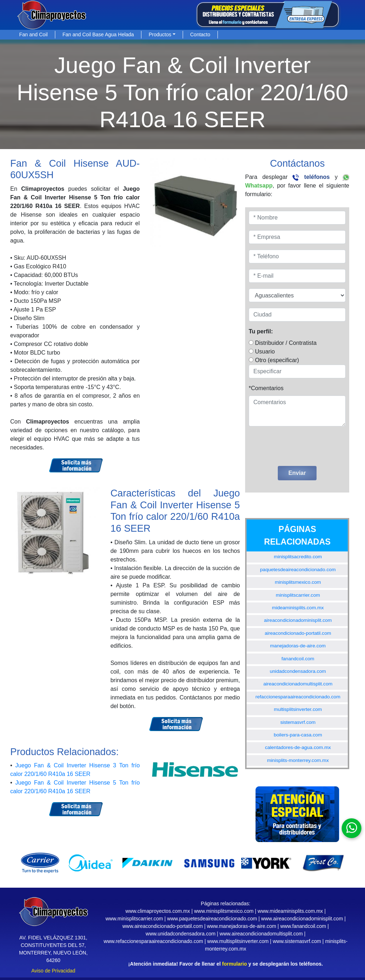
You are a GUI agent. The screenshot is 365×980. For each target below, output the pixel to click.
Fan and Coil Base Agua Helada (98, 34)
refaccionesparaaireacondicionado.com (298, 697)
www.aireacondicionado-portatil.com (163, 926)
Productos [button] (160, 34)
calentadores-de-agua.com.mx (298, 747)
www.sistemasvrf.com (297, 941)
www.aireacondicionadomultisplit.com (261, 934)
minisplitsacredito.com (298, 557)
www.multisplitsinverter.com (238, 941)
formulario (235, 964)
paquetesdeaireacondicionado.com (298, 570)
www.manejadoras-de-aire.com (241, 926)
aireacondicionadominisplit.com (298, 620)
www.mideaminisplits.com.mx (290, 911)
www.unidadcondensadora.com (181, 934)
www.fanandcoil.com (303, 926)
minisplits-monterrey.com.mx (298, 760)
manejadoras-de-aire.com (298, 646)
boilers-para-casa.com (298, 735)
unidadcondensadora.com (298, 671)
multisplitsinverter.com (298, 709)
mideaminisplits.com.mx (298, 608)
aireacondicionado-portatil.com (298, 633)
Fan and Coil (34, 34)
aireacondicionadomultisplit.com (298, 684)
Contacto (200, 34)
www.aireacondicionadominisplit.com (302, 919)
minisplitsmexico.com (298, 582)
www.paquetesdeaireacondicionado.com (212, 919)
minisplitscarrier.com (298, 595)
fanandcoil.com (298, 659)
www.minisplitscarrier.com (134, 919)
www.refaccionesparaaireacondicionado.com (153, 941)
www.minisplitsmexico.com (224, 911)
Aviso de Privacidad (53, 971)
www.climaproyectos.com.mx (158, 911)
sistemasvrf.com (298, 722)
